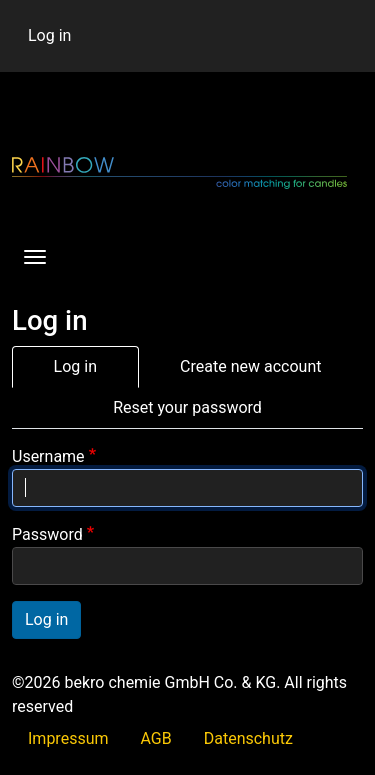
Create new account (250, 366)
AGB (156, 738)
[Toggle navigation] (35, 257)
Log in (49, 35)
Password (47, 534)
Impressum (68, 738)
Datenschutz (248, 738)
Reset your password (187, 407)
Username (48, 456)
